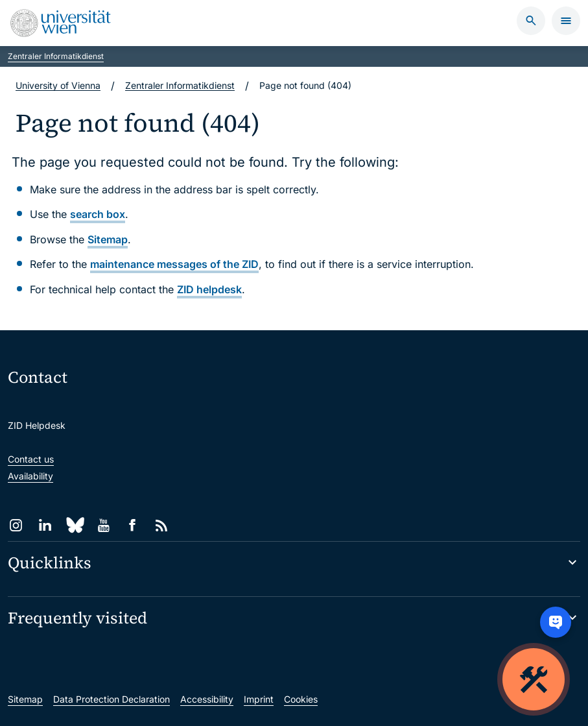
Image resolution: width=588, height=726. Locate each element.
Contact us (31, 459)
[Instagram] (16, 525)
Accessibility (207, 699)
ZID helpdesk (209, 289)
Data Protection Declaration (112, 699)
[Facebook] (133, 525)
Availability (30, 476)
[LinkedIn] (45, 525)
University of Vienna (58, 85)
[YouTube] (103, 525)
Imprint (259, 699)
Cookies (301, 699)
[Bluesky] (74, 525)
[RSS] (162, 525)
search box (98, 214)
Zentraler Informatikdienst (56, 56)
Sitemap (108, 239)
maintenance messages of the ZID (174, 264)
